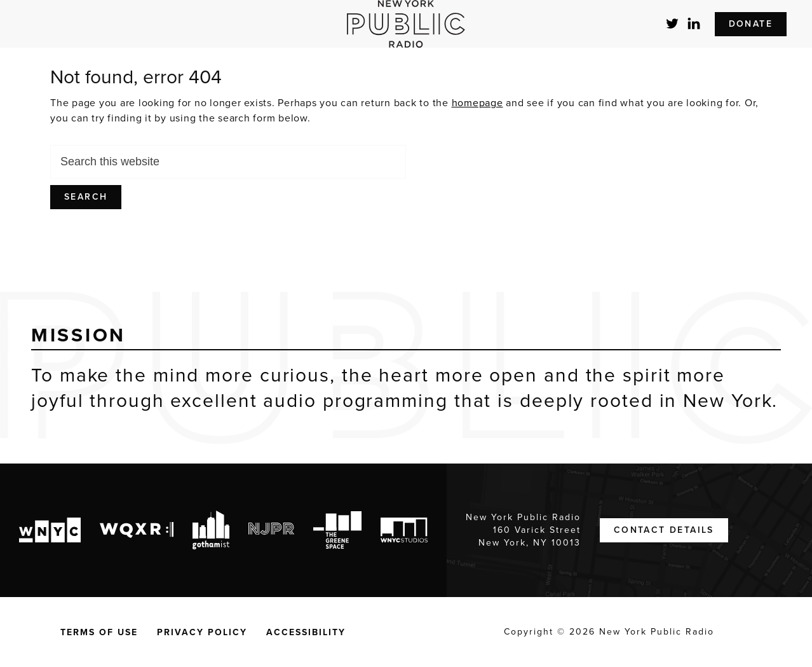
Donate (751, 24)
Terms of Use (99, 632)
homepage (477, 103)
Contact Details (664, 530)
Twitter (673, 24)
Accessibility (306, 632)
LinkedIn (694, 24)
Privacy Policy (202, 632)
